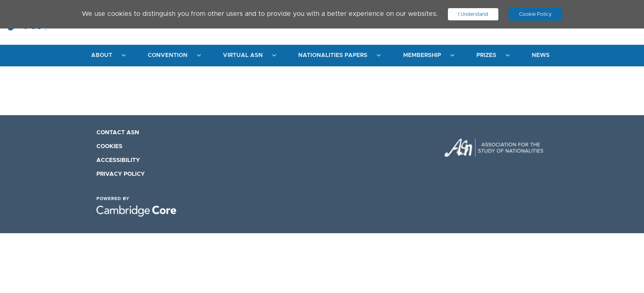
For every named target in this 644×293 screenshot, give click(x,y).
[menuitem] (106, 56)
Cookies (109, 146)
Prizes (486, 55)
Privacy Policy (121, 174)
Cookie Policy (535, 14)
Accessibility (118, 160)
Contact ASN (118, 133)
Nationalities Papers (333, 55)
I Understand (473, 14)
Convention (168, 55)
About (102, 55)
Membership (422, 55)
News (541, 55)
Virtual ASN (243, 55)
